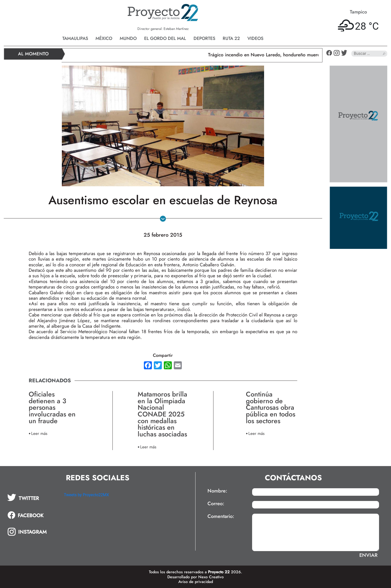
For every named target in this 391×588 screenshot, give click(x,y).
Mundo (128, 38)
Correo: (216, 504)
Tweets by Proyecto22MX (86, 495)
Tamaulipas (75, 38)
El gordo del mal (165, 38)
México (104, 38)
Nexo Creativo (211, 577)
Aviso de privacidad (196, 582)
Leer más (39, 433)
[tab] (32, 497)
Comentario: (221, 516)
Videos (255, 38)
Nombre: (217, 491)
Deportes (204, 38)
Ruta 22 (231, 38)
